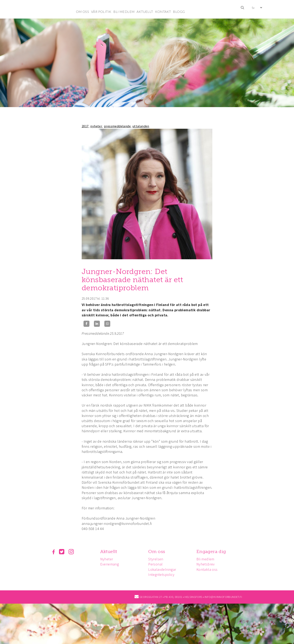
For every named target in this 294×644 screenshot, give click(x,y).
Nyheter (107, 559)
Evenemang (110, 564)
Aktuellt (109, 551)
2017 (85, 126)
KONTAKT (163, 12)
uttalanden (141, 126)
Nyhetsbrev (206, 564)
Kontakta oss (207, 569)
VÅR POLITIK (101, 12)
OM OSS (82, 12)
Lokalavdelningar (162, 569)
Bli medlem (205, 559)
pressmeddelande (117, 126)
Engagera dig (211, 551)
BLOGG (179, 12)
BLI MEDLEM (124, 12)
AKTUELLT (145, 12)
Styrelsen (156, 559)
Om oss (157, 551)
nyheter (96, 126)
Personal (155, 564)
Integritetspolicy (161, 575)
